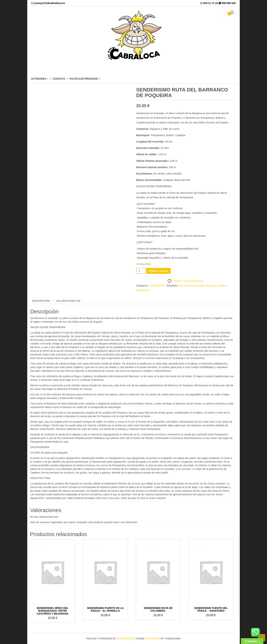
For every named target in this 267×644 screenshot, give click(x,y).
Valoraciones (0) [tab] (68, 301)
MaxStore (153, 639)
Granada (199, 286)
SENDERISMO (157, 286)
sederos (222, 286)
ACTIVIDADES (40, 79)
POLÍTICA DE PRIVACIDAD (85, 79)
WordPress (125, 639)
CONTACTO (59, 79)
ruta (207, 286)
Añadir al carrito (158, 271)
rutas (214, 286)
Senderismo (143, 290)
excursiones (185, 286)
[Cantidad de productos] (141, 271)
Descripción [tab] (41, 301)
